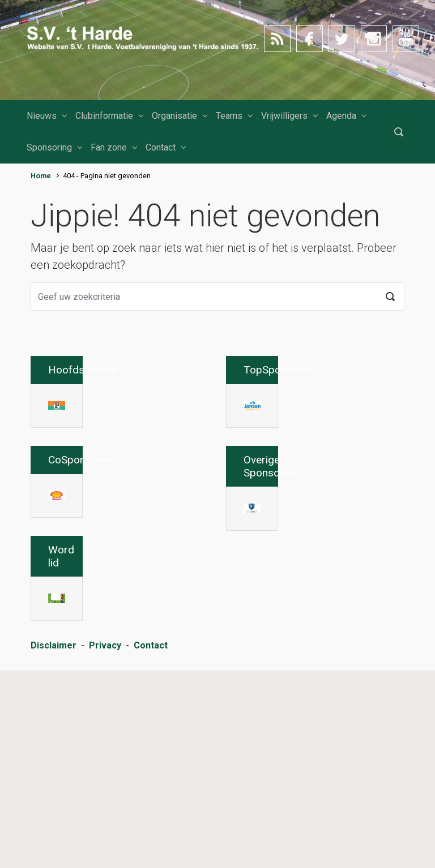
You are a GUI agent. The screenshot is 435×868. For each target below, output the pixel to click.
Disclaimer (54, 843)
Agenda (341, 116)
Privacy (105, 843)
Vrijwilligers (284, 116)
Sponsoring (49, 147)
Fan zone (109, 147)
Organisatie (174, 116)
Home (41, 176)
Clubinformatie (104, 116)
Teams (229, 116)
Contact (161, 147)
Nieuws (42, 116)
